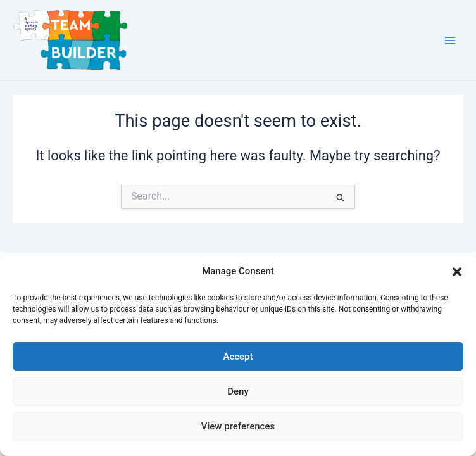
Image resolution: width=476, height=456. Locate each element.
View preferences (238, 426)
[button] (457, 272)
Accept (238, 357)
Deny (238, 391)
